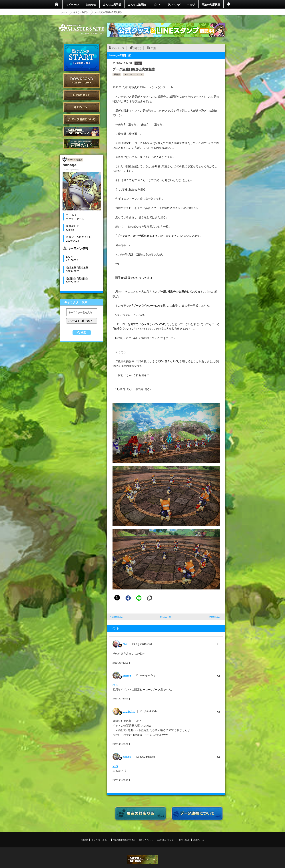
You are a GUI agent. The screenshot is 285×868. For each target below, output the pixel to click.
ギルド (157, 4)
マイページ (72, 4)
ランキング (174, 4)
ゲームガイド (82, 144)
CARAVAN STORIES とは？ (82, 132)
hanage (127, 675)
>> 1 (115, 685)
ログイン (82, 107)
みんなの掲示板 (112, 4)
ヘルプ (191, 4)
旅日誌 (137, 48)
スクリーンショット (133, 74)
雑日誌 (117, 74)
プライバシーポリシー (101, 840)
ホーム (64, 12)
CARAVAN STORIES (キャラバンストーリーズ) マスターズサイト (82, 29)
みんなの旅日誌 (137, 4)
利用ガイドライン (146, 840)
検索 (83, 333)
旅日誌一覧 (166, 617)
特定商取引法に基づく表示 (124, 840)
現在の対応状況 (211, 4)
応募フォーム (199, 840)
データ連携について (82, 119)
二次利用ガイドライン (166, 840)
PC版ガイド (82, 95)
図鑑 (153, 48)
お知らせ (91, 4)
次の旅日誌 (214, 617)
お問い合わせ (184, 840)
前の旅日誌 (117, 617)
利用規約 (84, 840)
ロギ (125, 644)
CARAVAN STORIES (142, 860)
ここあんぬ (129, 711)
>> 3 (115, 766)
